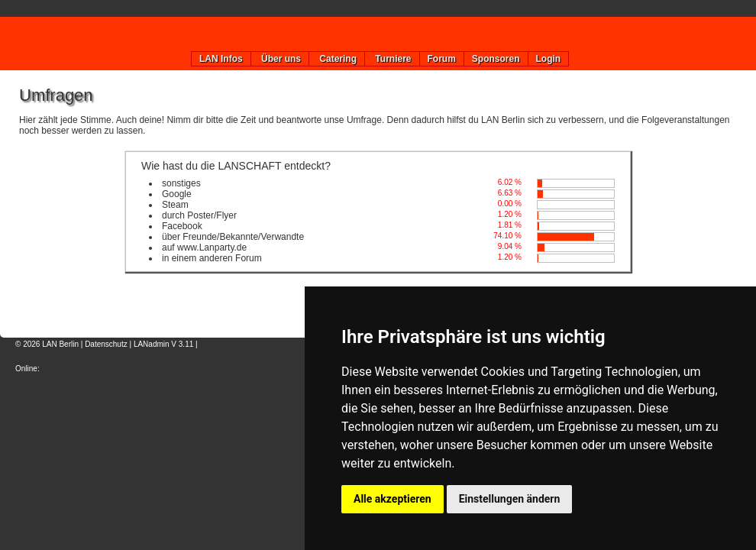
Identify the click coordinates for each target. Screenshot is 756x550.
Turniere (392, 59)
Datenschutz (106, 344)
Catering (337, 59)
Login (549, 59)
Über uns (280, 59)
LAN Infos (221, 59)
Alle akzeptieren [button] (393, 499)
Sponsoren (496, 59)
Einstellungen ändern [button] (510, 499)
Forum (442, 59)
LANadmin (152, 344)
